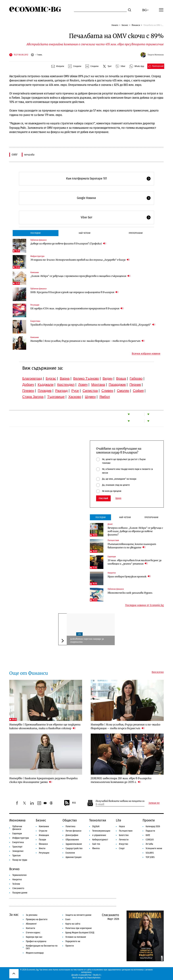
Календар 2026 (153, 826)
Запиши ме (154, 803)
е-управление (99, 835)
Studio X (97, 975)
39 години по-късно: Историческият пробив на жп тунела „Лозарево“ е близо (80, 260)
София (138, 391)
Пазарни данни (20, 893)
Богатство (124, 835)
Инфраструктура (37, 256)
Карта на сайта (73, 924)
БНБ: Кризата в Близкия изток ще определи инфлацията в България (74, 292)
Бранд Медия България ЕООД (80, 933)
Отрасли (43, 831)
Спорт (122, 848)
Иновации (44, 835)
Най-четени (85, 233)
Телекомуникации (101, 831)
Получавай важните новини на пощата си (120, 801)
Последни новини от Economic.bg (144, 605)
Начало (115, 25)
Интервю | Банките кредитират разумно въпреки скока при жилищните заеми (43, 780)
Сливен (107, 391)
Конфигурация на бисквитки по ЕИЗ (42, 947)
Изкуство (123, 844)
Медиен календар (35, 953)
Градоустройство (74, 848)
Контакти (30, 928)
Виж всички (158, 672)
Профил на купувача (36, 941)
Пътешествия (113, 540)
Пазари (42, 840)
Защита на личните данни (78, 915)
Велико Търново (86, 378)
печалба (29, 155)
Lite (79, 634)
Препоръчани (136, 233)
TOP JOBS (150, 857)
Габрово (136, 378)
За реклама (32, 915)
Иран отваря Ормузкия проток (129, 576)
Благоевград (32, 378)
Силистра (90, 391)
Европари (112, 557)
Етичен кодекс (33, 933)
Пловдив (45, 391)
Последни (35, 233)
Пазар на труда (20, 860)
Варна (65, 378)
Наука (122, 826)
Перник (135, 385)
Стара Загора (33, 397)
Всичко (14, 869)
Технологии (98, 820)
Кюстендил (66, 385)
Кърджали (46, 385)
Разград (61, 391)
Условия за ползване (76, 937)
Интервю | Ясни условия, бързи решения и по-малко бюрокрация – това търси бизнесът (88, 341)
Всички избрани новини (146, 354)
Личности (124, 840)
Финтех (96, 848)
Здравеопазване (74, 844)
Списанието (18, 888)
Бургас (51, 378)
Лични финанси (73, 831)
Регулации (35, 305)
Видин (107, 378)
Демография (72, 835)
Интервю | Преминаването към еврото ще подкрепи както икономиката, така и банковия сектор (45, 726)
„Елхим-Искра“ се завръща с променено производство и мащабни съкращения (80, 276)
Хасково (75, 397)
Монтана (98, 385)
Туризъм (16, 856)
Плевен (28, 391)
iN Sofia (149, 844)
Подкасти (150, 831)
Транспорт (17, 847)
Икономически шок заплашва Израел (130, 593)
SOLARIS (150, 853)
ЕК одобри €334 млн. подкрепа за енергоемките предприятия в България (77, 308)
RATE (148, 835)
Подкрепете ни (73, 941)
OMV (15, 155)
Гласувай (103, 498)
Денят (110, 524)
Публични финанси (38, 240)
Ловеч (83, 385)
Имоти (42, 848)
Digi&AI (96, 826)
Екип (68, 919)
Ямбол (105, 397)
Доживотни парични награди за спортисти (87, 640)
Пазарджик (117, 385)
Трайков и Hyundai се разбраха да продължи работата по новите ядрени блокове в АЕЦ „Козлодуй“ (93, 325)
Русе (75, 391)
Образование (72, 840)
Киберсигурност (100, 840)
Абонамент (31, 924)
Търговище (56, 397)
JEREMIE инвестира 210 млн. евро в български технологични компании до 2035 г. (121, 780)
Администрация (73, 857)
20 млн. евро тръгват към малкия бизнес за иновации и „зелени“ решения (135, 562)
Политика (70, 826)
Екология (70, 853)
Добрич (28, 385)
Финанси (136, 25)
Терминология (19, 875)
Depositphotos (94, 978)
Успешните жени (154, 848)
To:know (16, 884)
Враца (121, 378)
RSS (70, 803)
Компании (35, 272)
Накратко (112, 573)
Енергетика (35, 321)
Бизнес (125, 25)
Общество (70, 820)
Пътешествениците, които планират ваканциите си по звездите (132, 546)
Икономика (17, 820)
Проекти (149, 820)
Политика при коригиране (79, 928)
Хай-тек (96, 844)
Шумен (90, 397)
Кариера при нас (34, 937)
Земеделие (18, 851)
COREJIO (150, 840)
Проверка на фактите (37, 919)
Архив (118, 498)
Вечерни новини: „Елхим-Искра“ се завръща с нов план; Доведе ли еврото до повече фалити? (135, 531)
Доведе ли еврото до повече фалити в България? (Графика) (68, 243)
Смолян (123, 391)
